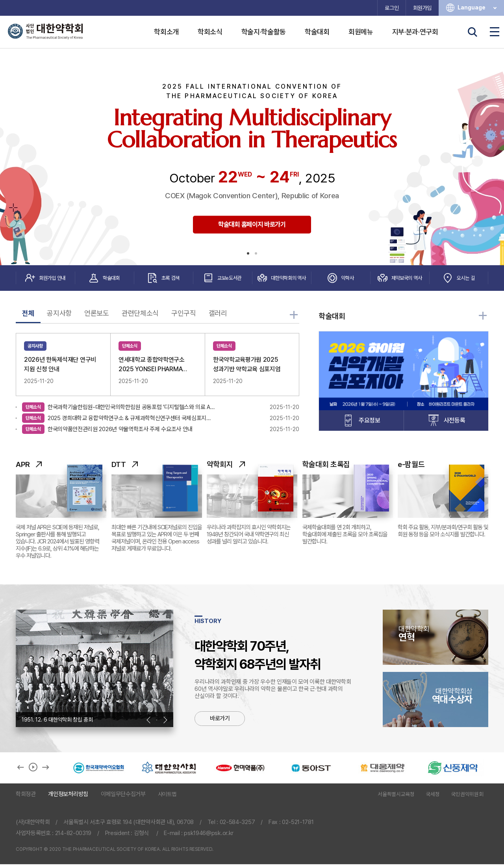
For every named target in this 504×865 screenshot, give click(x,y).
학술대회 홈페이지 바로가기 (252, 224)
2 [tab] (256, 253)
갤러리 (218, 313)
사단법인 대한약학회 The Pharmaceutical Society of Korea (45, 32)
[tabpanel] (252, 157)
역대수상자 (435, 696)
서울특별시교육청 (396, 795)
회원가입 (422, 8)
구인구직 (184, 313)
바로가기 (220, 719)
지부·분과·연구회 (415, 32)
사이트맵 (167, 794)
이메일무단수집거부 (123, 795)
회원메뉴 (361, 32)
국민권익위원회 (467, 795)
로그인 (392, 8)
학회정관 (26, 795)
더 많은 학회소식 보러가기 (295, 316)
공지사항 (59, 313)
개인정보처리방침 (68, 795)
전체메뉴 (495, 32)
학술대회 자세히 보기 (484, 317)
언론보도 (97, 313)
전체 (28, 313)
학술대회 (317, 32)
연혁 (435, 634)
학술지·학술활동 (264, 32)
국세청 (433, 795)
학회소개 (166, 32)
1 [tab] (248, 253)
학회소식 (210, 32)
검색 (472, 32)
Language (478, 8)
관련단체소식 (140, 313)
